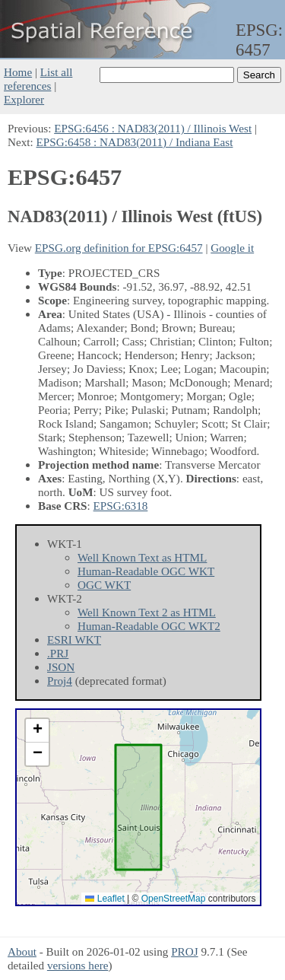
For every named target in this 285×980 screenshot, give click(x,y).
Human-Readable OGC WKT (146, 571)
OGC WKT (104, 585)
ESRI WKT (74, 640)
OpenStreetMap (174, 899)
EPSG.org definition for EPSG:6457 (119, 248)
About (22, 951)
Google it (232, 248)
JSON (61, 667)
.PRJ (58, 653)
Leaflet (104, 899)
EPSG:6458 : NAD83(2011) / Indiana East (135, 142)
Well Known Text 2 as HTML (147, 612)
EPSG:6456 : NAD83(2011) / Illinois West (153, 128)
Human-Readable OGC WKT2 (149, 626)
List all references (38, 79)
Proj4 (60, 681)
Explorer (24, 99)
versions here (78, 965)
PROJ (184, 951)
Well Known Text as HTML (142, 557)
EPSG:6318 (121, 506)
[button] (37, 731)
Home (18, 72)
